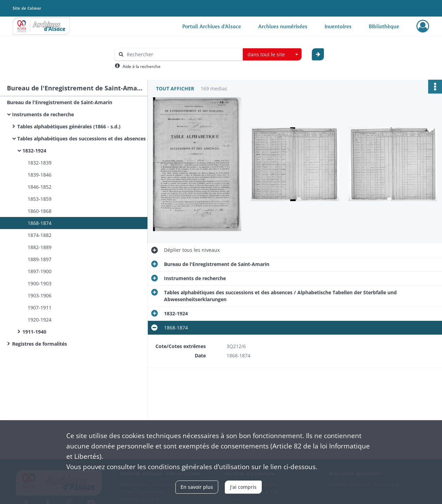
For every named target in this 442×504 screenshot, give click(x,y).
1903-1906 (40, 295)
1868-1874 (40, 223)
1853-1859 (40, 199)
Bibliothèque (384, 26)
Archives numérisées (283, 26)
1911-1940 (34, 332)
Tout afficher (175, 88)
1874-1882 (40, 235)
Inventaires (338, 26)
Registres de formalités (40, 344)
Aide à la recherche (142, 66)
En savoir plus (197, 487)
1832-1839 (40, 163)
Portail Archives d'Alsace (212, 26)
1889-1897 (40, 259)
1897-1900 (40, 271)
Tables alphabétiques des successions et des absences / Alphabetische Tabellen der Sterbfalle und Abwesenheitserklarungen (86, 139)
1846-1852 (40, 187)
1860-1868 (40, 211)
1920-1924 (40, 320)
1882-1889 (40, 247)
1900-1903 (40, 283)
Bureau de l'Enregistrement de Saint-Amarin (60, 102)
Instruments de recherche (43, 114)
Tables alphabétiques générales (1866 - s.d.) (69, 126)
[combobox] (272, 55)
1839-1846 (40, 175)
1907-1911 (40, 308)
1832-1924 (34, 151)
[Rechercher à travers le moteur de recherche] (182, 54)
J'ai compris (243, 487)
